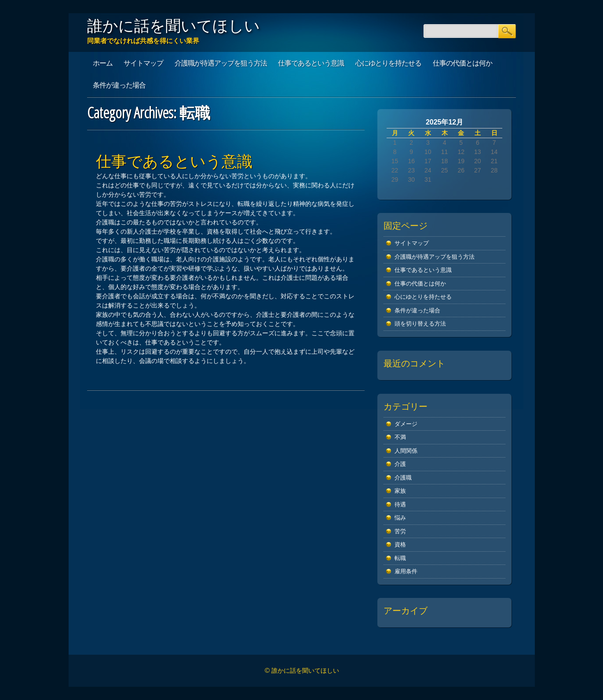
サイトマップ (143, 63)
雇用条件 (406, 571)
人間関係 (406, 451)
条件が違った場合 (119, 85)
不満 (400, 437)
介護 (400, 464)
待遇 (400, 504)
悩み (400, 518)
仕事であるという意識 (311, 63)
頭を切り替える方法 (420, 324)
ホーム (103, 63)
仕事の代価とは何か (462, 63)
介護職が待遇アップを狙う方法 (221, 63)
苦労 (400, 531)
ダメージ (406, 424)
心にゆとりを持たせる (388, 63)
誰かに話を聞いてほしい (174, 26)
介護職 (403, 478)
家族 (400, 491)
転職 (400, 558)
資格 (400, 544)
